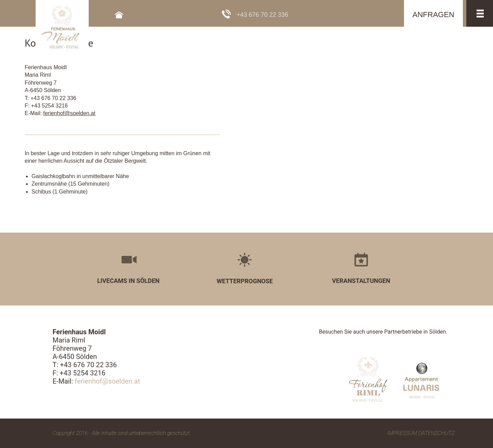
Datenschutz (437, 433)
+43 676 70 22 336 (262, 15)
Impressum (402, 433)
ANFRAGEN (433, 15)
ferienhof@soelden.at (69, 113)
